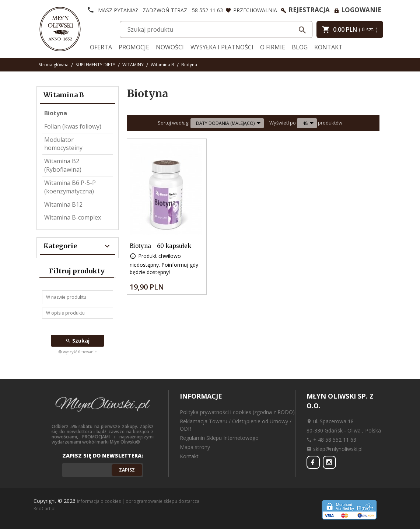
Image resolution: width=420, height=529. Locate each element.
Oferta (101, 47)
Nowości (170, 47)
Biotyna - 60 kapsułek (160, 246)
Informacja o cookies (99, 501)
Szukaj (78, 341)
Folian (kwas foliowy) (73, 126)
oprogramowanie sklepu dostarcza (162, 501)
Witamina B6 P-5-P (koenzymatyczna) (70, 187)
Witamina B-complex (73, 217)
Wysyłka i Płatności (222, 47)
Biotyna (56, 113)
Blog (300, 47)
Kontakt (328, 47)
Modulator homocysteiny (63, 144)
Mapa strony (195, 447)
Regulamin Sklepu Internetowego (219, 438)
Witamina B (64, 95)
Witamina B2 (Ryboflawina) (63, 165)
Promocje (134, 47)
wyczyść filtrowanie (77, 352)
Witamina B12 (63, 204)
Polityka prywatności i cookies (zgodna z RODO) (237, 412)
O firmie (273, 47)
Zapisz (127, 470)
